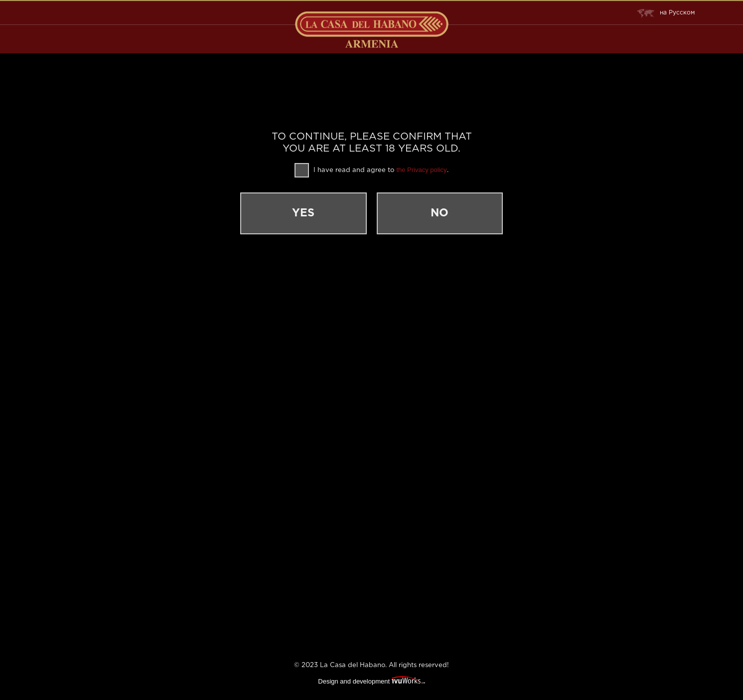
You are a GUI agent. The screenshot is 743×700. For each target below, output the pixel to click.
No (428, 213)
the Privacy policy (421, 170)
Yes (316, 213)
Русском (667, 13)
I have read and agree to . (371, 170)
